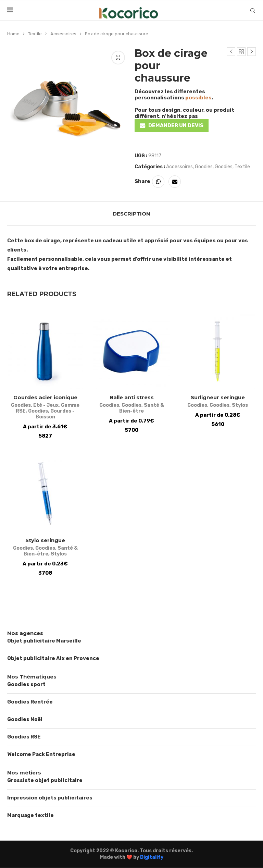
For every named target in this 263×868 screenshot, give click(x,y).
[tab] (131, 214)
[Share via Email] (175, 182)
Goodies (204, 167)
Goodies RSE (24, 737)
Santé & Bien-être (142, 408)
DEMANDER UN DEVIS (176, 125)
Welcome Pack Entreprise (41, 754)
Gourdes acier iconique (45, 398)
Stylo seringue (45, 541)
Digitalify (152, 858)
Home (13, 34)
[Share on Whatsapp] (158, 182)
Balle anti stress (132, 398)
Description (131, 214)
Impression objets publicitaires (50, 798)
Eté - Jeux (46, 406)
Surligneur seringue (218, 398)
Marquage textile (30, 815)
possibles (198, 98)
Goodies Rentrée (30, 702)
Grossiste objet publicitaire (45, 780)
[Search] (253, 11)
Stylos (240, 406)
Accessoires (63, 34)
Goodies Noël (25, 719)
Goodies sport (26, 684)
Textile (35, 34)
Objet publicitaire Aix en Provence (53, 658)
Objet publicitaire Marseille (44, 641)
